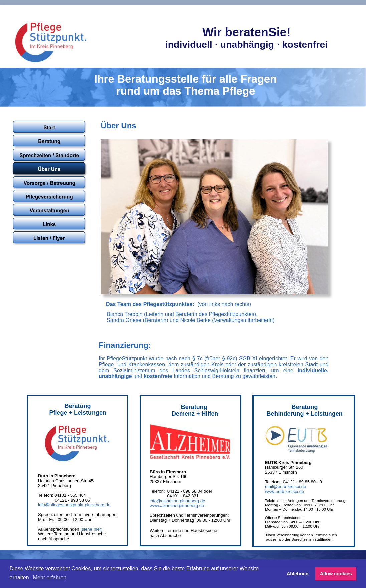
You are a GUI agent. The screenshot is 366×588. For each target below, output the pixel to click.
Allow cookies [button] (336, 574)
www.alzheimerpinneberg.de (177, 505)
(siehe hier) (91, 529)
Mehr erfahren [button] (50, 577)
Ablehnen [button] (298, 574)
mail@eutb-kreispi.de (286, 486)
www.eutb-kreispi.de (285, 491)
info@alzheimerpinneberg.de (177, 501)
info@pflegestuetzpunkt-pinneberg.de (74, 505)
